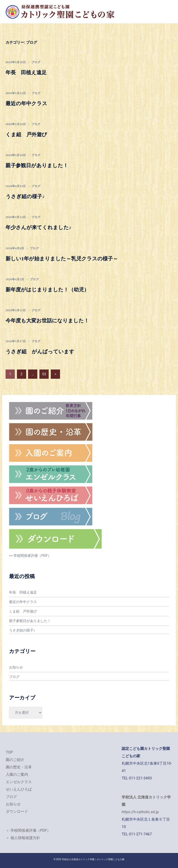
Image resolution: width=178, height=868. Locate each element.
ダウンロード (17, 811)
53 (44, 374)
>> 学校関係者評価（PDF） (30, 556)
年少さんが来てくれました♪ (38, 227)
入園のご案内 (17, 774)
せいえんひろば (19, 789)
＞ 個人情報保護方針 (23, 838)
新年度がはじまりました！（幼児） (47, 290)
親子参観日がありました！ (37, 165)
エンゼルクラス (19, 782)
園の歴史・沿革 (19, 767)
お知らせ (16, 667)
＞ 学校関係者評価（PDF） (28, 830)
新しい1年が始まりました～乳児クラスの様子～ (62, 259)
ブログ (36, 62)
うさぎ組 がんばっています (40, 352)
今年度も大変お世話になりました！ (47, 321)
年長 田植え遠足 (26, 72)
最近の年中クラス (26, 103)
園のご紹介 (15, 760)
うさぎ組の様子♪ (25, 196)
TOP (9, 752)
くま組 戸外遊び (26, 134)
